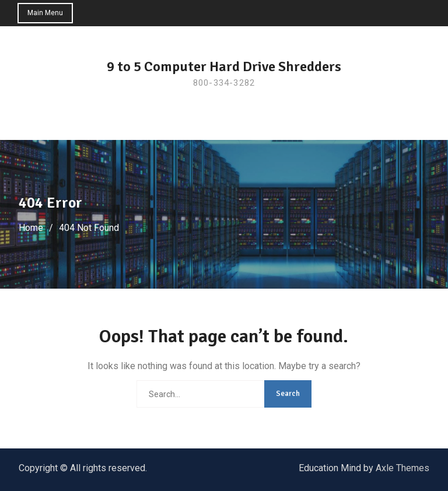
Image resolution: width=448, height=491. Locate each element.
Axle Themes (402, 468)
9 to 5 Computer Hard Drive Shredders (224, 66)
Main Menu (45, 13)
